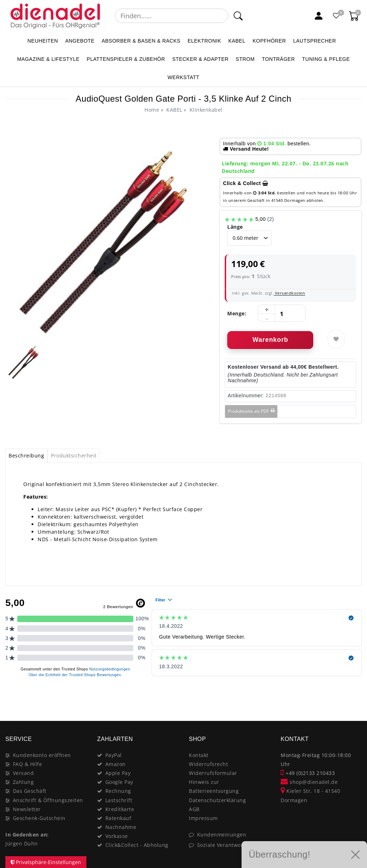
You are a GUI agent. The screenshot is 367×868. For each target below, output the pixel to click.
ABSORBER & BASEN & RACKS (141, 41)
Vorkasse (117, 836)
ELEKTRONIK (204, 41)
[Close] (353, 695)
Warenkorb (270, 340)
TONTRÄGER (278, 59)
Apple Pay (118, 773)
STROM (245, 59)
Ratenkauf (118, 818)
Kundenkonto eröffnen (42, 755)
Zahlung (23, 782)
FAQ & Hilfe (28, 764)
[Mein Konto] (319, 16)
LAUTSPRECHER (315, 41)
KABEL (237, 41)
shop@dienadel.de (309, 782)
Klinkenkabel (205, 110)
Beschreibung (26, 455)
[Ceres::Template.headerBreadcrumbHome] (152, 110)
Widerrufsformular (213, 773)
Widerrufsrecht (208, 764)
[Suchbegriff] (172, 16)
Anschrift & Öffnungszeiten (48, 800)
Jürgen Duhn (22, 843)
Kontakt (199, 755)
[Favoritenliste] (337, 16)
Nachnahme (121, 827)
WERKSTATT (184, 77)
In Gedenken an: (27, 835)
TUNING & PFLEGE (326, 59)
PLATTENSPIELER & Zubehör (126, 59)
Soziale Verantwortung (226, 845)
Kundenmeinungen (222, 835)
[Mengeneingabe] (282, 314)
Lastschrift (119, 800)
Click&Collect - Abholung (137, 845)
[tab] (27, 456)
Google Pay (119, 782)
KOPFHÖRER (269, 41)
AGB (194, 809)
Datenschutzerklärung (217, 800)
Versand (23, 773)
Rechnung (118, 791)
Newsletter (27, 809)
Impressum (203, 818)
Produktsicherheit (74, 455)
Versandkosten (289, 293)
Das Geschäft (30, 791)
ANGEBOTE (80, 41)
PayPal (114, 755)
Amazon (116, 764)
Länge (235, 227)
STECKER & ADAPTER (201, 59)
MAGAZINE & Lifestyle (48, 59)
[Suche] (238, 16)
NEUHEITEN (42, 41)
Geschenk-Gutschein (39, 818)
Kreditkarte (120, 809)
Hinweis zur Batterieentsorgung (214, 786)
